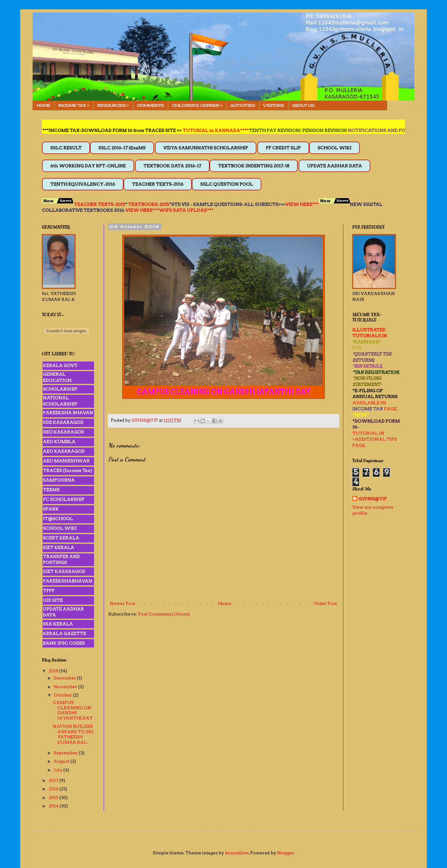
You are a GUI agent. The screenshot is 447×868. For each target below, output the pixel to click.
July (59, 770)
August (62, 761)
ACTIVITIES (243, 105)
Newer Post (123, 603)
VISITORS (274, 105)
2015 (54, 798)
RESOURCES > (113, 105)
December (65, 678)
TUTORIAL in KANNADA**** (222, 130)
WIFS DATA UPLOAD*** (186, 210)
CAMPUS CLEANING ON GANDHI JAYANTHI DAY (73, 710)
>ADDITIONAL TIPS (375, 439)
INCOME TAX (368, 409)
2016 (54, 789)
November (66, 687)
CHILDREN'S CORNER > (197, 105)
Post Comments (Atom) (164, 614)
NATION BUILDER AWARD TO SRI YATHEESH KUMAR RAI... (73, 734)
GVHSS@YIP (373, 499)
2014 (54, 806)
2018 (54, 671)
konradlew (237, 853)
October (63, 695)
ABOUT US (303, 105)
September (66, 753)
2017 (54, 780)
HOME (43, 105)
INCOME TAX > (74, 105)
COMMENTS (150, 105)
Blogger (285, 853)
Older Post (325, 603)
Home (225, 603)
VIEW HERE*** (302, 204)
